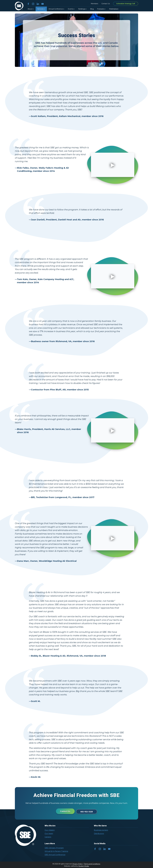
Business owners (101, 829)
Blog (92, 9)
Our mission (50, 829)
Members (94, 4)
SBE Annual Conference (55, 854)
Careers (48, 836)
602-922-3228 (88, 811)
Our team (49, 833)
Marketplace (114, 9)
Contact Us (106, 4)
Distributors (99, 833)
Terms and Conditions (92, 863)
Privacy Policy (78, 863)
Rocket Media (84, 866)
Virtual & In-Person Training (56, 851)
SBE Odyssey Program (54, 847)
